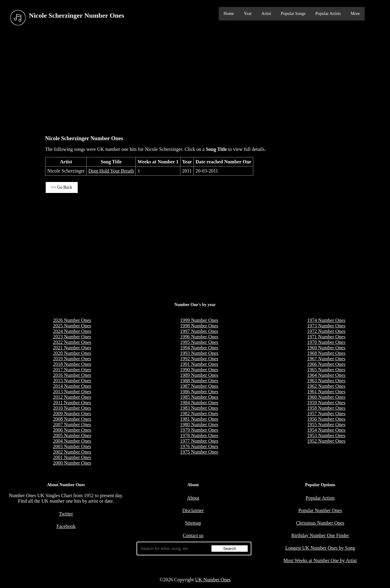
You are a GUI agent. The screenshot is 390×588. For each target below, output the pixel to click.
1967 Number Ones (326, 359)
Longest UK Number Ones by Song (320, 548)
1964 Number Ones (326, 375)
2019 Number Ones (72, 359)
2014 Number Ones (72, 386)
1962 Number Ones (326, 386)
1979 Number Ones (199, 430)
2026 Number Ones (72, 320)
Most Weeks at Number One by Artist (320, 560)
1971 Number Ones (326, 337)
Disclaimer (193, 510)
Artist (266, 14)
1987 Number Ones (199, 386)
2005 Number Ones (72, 435)
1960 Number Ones (326, 397)
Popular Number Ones (320, 510)
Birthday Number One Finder (320, 535)
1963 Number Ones (326, 381)
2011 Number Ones (72, 403)
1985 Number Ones (199, 397)
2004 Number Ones (72, 441)
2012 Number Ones (72, 397)
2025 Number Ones (72, 326)
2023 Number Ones (72, 337)
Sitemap (193, 523)
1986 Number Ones (199, 392)
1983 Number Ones (199, 408)
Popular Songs (293, 14)
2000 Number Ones (72, 463)
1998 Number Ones (199, 326)
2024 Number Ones (72, 331)
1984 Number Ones (199, 403)
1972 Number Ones (326, 331)
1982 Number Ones (199, 413)
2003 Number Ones (72, 446)
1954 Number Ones (326, 430)
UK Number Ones (213, 580)
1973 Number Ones (326, 326)
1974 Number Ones (326, 320)
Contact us (193, 535)
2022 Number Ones (72, 342)
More (355, 14)
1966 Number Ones (326, 364)
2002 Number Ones (72, 452)
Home (229, 14)
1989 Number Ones (199, 375)
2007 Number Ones (72, 424)
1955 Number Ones (326, 424)
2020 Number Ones (72, 353)
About (193, 498)
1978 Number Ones (199, 435)
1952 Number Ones (326, 441)
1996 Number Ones (199, 337)
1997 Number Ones (199, 331)
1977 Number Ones (199, 441)
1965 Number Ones (326, 370)
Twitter (66, 514)
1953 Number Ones (326, 435)
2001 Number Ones (72, 457)
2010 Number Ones (72, 408)
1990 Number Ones (199, 370)
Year (248, 14)
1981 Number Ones (199, 419)
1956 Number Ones (326, 419)
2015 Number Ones (72, 381)
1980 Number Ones (199, 424)
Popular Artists (328, 14)
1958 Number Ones (326, 408)
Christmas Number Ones (320, 523)
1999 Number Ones (199, 320)
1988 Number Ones (199, 381)
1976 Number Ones (199, 446)
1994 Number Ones (199, 348)
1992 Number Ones (199, 359)
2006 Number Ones (72, 430)
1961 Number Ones (326, 392)
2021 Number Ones (72, 348)
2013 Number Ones (72, 392)
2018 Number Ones (72, 364)
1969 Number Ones (326, 348)
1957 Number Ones (326, 413)
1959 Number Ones (326, 403)
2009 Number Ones (72, 413)
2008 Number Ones (72, 419)
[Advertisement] (195, 79)
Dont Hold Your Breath (111, 171)
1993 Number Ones (199, 353)
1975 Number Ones (199, 452)
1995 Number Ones (199, 342)
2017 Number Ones (72, 370)
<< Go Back (62, 187)
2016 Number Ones (72, 375)
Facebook (66, 526)
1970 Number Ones (326, 342)
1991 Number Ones (199, 364)
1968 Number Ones (326, 353)
